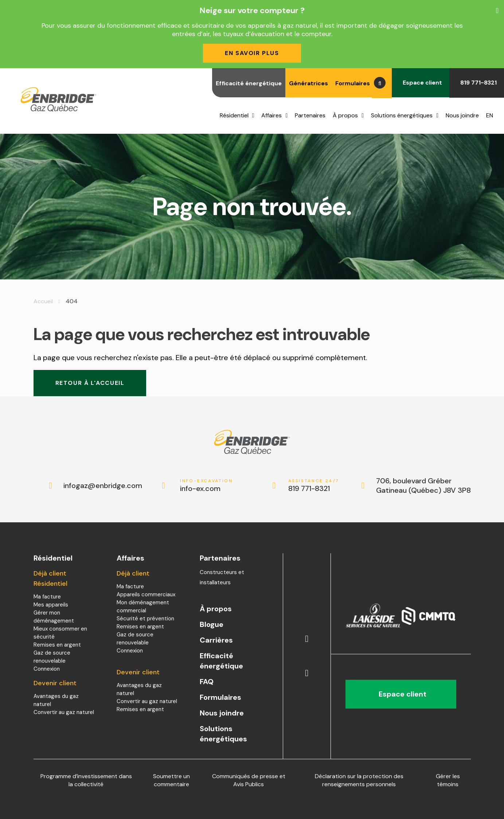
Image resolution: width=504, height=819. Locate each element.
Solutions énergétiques (402, 115)
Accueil (43, 301)
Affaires (271, 115)
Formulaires (353, 83)
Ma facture (47, 597)
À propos (345, 115)
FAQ (207, 682)
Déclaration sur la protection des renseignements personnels (359, 780)
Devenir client (55, 683)
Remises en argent (57, 645)
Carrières (216, 640)
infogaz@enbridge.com (95, 485)
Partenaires (310, 115)
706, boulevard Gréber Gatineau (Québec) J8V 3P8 (423, 485)
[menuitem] (491, 116)
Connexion (47, 669)
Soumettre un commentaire (171, 780)
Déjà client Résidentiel (50, 578)
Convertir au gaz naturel (64, 712)
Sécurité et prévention (145, 619)
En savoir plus (252, 53)
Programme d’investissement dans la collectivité (86, 780)
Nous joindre (462, 115)
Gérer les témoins (448, 780)
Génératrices (308, 83)
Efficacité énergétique (249, 83)
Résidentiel (234, 115)
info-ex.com (206, 486)
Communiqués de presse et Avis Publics (249, 780)
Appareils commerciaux (146, 594)
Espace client (421, 83)
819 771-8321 (477, 83)
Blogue (212, 624)
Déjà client (133, 573)
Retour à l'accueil (90, 383)
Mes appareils (51, 605)
